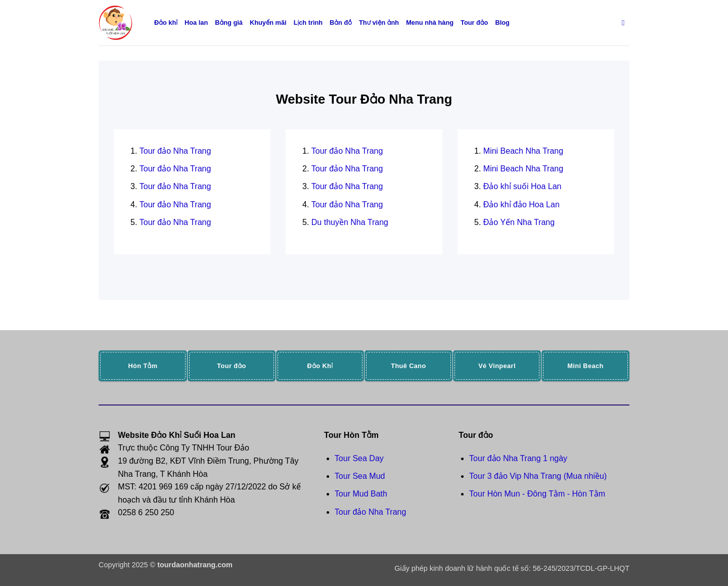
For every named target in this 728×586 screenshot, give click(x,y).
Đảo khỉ (166, 22)
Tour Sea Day (359, 458)
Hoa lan (196, 22)
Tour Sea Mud (360, 476)
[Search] (626, 23)
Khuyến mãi (268, 22)
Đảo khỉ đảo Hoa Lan (521, 205)
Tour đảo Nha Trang (175, 151)
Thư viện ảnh (379, 22)
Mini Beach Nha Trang (523, 151)
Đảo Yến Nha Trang (519, 222)
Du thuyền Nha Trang (350, 222)
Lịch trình (308, 22)
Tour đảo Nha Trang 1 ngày (518, 458)
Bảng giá (229, 22)
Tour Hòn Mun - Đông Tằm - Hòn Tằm (537, 494)
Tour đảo (474, 22)
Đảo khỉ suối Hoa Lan (522, 186)
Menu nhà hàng (430, 22)
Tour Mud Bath (361, 494)
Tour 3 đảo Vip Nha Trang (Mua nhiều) (538, 476)
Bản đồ (341, 22)
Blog (502, 22)
